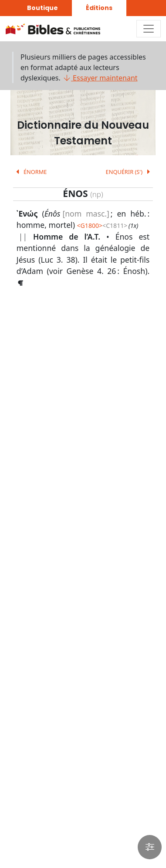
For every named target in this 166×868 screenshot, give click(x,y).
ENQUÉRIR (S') (130, 172)
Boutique (42, 8)
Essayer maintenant (100, 78)
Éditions (99, 8)
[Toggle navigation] (149, 29)
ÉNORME (30, 172)
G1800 (90, 225)
